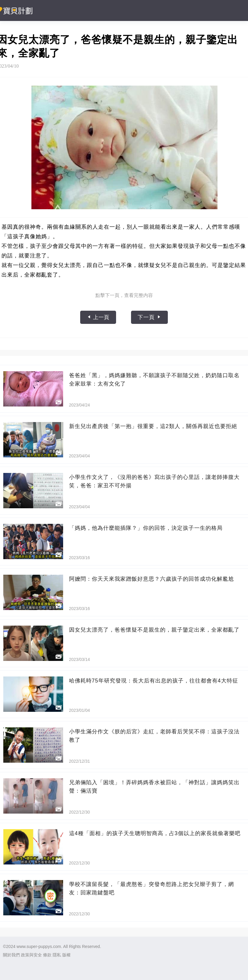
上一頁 (98, 317)
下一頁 (149, 317)
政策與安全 (31, 955)
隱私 (57, 955)
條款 (47, 955)
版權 (66, 955)
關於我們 (11, 955)
